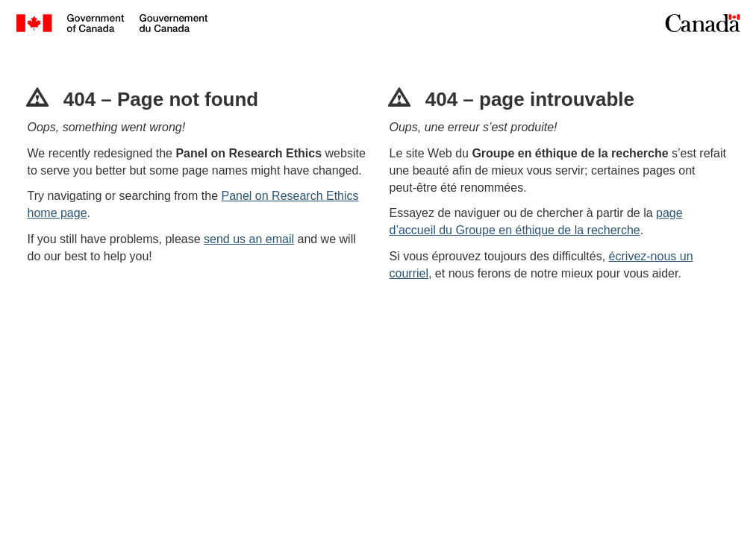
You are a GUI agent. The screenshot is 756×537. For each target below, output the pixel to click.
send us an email (249, 239)
